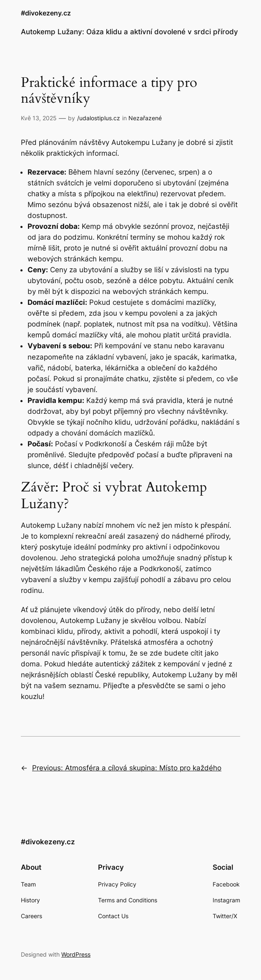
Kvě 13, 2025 (39, 118)
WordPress (76, 954)
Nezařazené (145, 118)
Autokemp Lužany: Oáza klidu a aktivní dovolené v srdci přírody (129, 32)
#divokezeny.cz (46, 13)
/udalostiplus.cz (99, 118)
